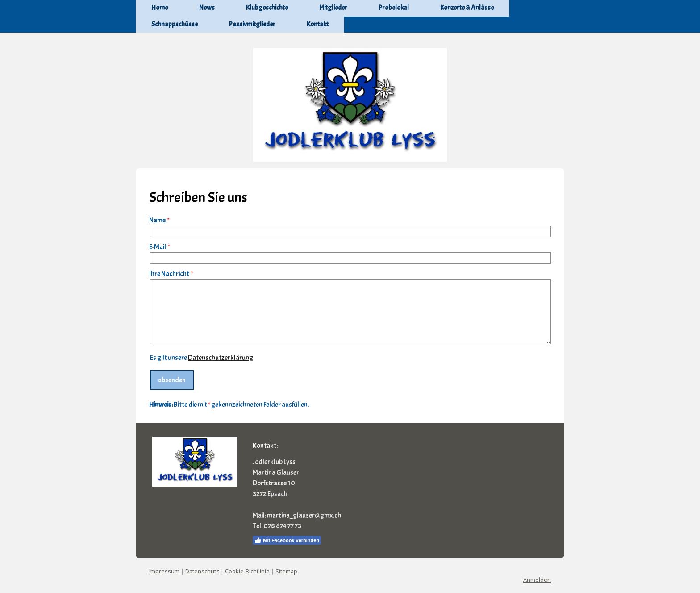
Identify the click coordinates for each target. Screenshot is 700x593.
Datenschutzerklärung (221, 358)
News (207, 8)
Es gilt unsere (202, 358)
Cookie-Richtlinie (247, 571)
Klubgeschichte (267, 8)
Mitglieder (333, 8)
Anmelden (537, 580)
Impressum (164, 571)
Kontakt (318, 24)
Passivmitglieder (252, 24)
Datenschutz (202, 571)
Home (160, 8)
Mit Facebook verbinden (287, 540)
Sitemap (286, 571)
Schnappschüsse (175, 24)
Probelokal (394, 8)
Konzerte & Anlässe (467, 8)
